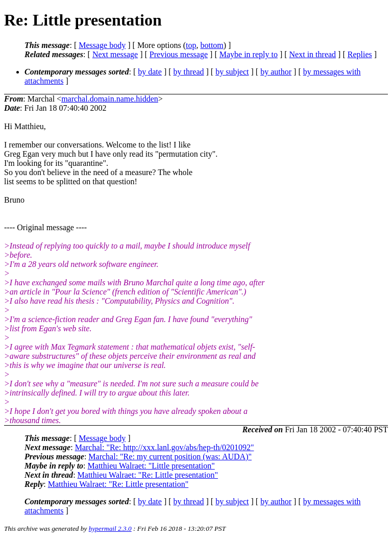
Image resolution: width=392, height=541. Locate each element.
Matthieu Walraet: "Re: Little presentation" (148, 475)
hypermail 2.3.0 (110, 528)
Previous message (179, 54)
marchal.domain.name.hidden (110, 99)
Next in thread (313, 54)
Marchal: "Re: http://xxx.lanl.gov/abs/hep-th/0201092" (165, 447)
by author (276, 72)
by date (150, 72)
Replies (360, 54)
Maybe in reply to (249, 54)
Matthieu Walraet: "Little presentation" (151, 466)
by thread (189, 72)
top (191, 45)
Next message (115, 54)
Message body (102, 45)
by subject (232, 72)
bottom (212, 45)
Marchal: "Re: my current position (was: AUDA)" (170, 457)
